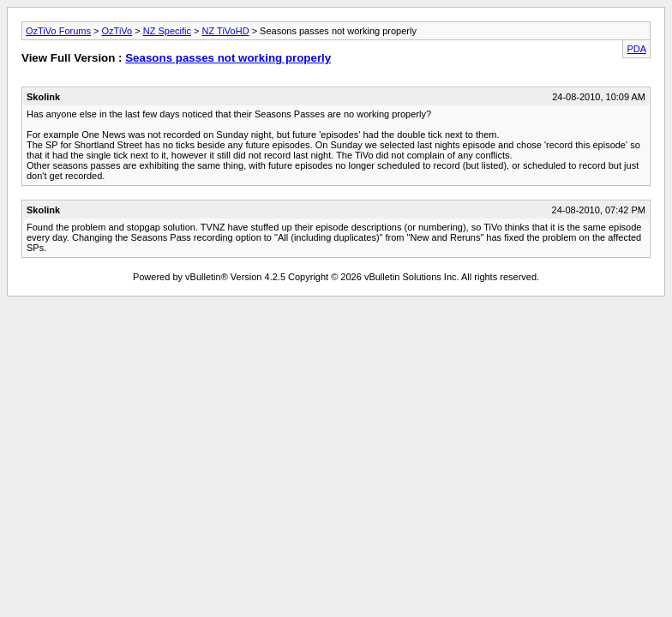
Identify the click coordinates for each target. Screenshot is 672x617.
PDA (636, 49)
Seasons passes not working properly (228, 58)
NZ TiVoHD (226, 31)
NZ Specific (167, 31)
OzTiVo (117, 31)
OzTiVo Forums (58, 31)
